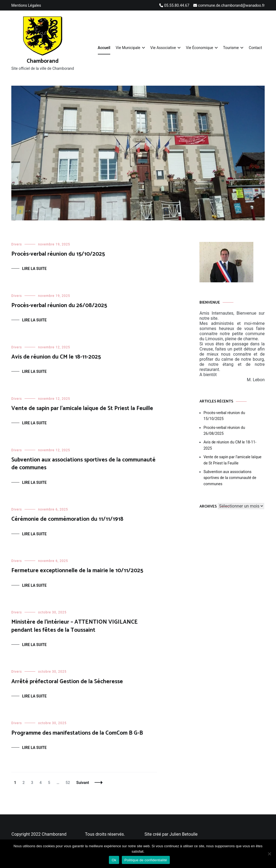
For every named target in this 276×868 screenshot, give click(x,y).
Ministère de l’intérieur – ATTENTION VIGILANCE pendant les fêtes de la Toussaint (75, 626)
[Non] (269, 854)
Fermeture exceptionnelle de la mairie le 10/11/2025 (77, 571)
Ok (114, 860)
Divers (17, 244)
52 (69, 783)
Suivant (83, 783)
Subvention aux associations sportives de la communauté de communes (83, 464)
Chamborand (43, 61)
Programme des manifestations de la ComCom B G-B (77, 733)
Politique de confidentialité (146, 860)
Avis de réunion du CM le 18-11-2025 (56, 357)
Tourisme (231, 48)
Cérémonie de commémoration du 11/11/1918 (67, 519)
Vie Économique (200, 48)
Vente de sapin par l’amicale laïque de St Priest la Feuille (82, 408)
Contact (255, 48)
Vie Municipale (128, 48)
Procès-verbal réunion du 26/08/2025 (59, 305)
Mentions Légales (26, 5)
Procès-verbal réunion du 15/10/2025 (58, 254)
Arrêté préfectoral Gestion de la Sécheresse (67, 682)
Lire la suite (34, 269)
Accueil (104, 48)
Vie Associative (163, 48)
